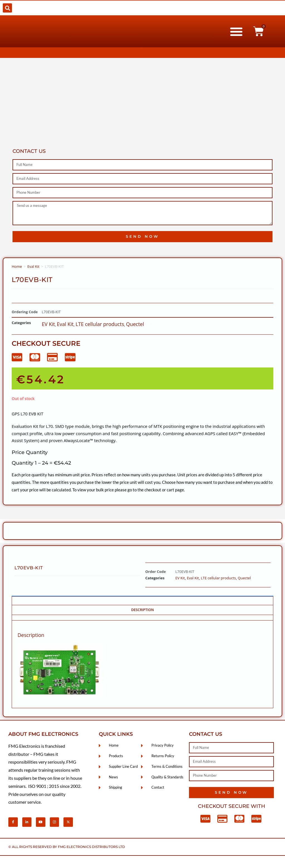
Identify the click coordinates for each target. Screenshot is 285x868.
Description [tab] (142, 610)
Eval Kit (33, 266)
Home (17, 266)
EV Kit (48, 324)
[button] (7, 8)
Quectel (135, 324)
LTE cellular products (100, 324)
